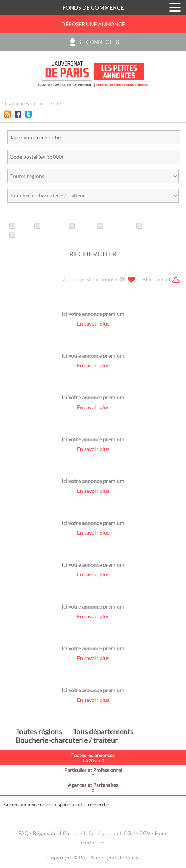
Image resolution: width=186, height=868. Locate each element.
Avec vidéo (31, 235)
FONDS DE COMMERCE (93, 7)
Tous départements (103, 732)
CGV (145, 833)
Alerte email (156, 279)
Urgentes (54, 226)
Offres (85, 226)
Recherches (119, 226)
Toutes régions (39, 732)
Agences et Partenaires (93, 788)
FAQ (24, 833)
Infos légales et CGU (109, 833)
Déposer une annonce (93, 24)
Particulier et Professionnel (93, 773)
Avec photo (158, 226)
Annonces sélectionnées (91, 279)
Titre (24, 226)
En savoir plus (93, 324)
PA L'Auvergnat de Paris (109, 858)
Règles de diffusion (56, 833)
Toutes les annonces (93, 758)
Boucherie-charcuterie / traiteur (67, 740)
